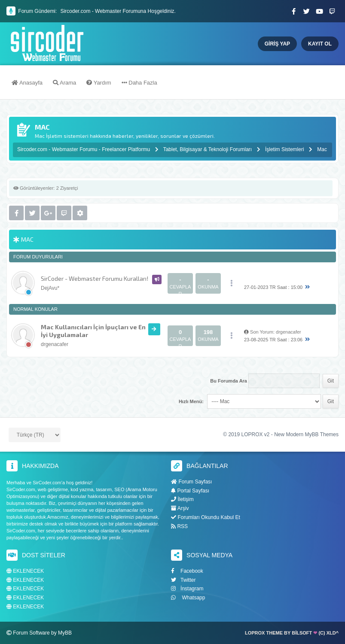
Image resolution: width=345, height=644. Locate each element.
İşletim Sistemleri (285, 149)
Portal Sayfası (190, 491)
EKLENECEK (25, 571)
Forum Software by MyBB (42, 633)
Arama (64, 83)
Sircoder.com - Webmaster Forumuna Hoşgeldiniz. (118, 11)
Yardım (99, 83)
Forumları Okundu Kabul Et (206, 517)
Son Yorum (262, 332)
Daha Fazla (139, 83)
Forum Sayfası (191, 482)
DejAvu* (50, 288)
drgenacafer (55, 344)
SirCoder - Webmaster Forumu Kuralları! (95, 278)
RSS (179, 526)
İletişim (182, 499)
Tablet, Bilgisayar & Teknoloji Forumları (208, 149)
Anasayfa (27, 83)
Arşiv (180, 508)
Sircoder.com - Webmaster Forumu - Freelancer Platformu (84, 149)
